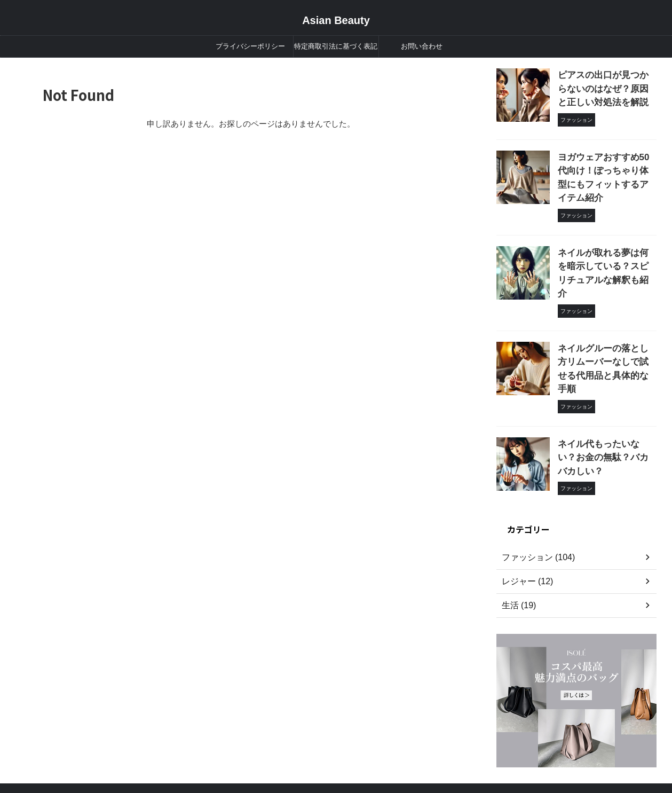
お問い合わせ (422, 46)
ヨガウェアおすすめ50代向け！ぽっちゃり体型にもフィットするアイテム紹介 (606, 164)
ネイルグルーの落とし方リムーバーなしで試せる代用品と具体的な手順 (606, 318)
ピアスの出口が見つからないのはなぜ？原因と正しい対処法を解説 (606, 86)
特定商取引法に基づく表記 (336, 46)
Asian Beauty (336, 20)
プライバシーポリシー (250, 46)
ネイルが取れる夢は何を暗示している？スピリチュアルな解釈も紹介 (606, 241)
